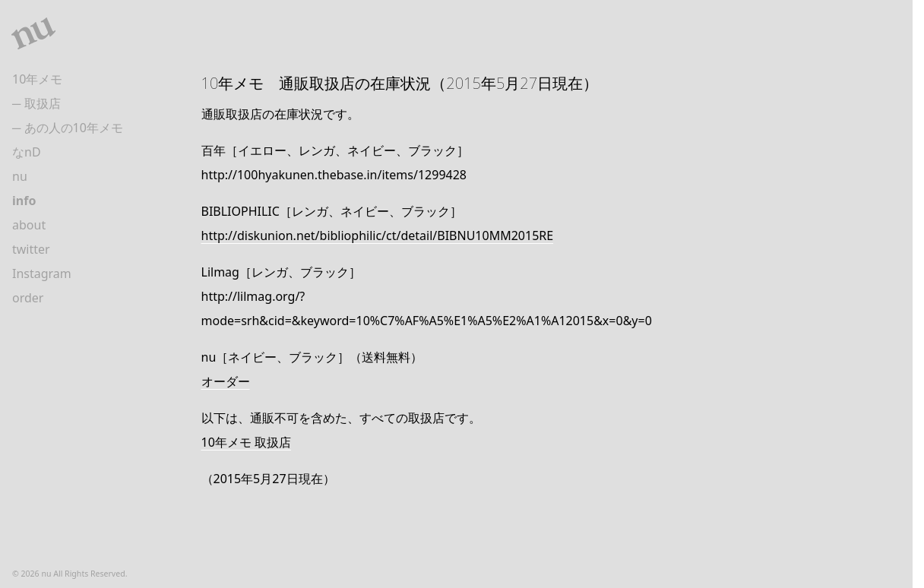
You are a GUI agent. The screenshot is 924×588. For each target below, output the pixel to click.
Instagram (42, 273)
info (24, 201)
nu (20, 176)
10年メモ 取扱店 (246, 442)
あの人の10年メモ (74, 128)
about (29, 225)
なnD (27, 152)
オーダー (226, 381)
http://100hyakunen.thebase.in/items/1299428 (334, 175)
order (28, 298)
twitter (31, 249)
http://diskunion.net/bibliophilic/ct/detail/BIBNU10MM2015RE (378, 236)
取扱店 (43, 103)
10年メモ (37, 79)
